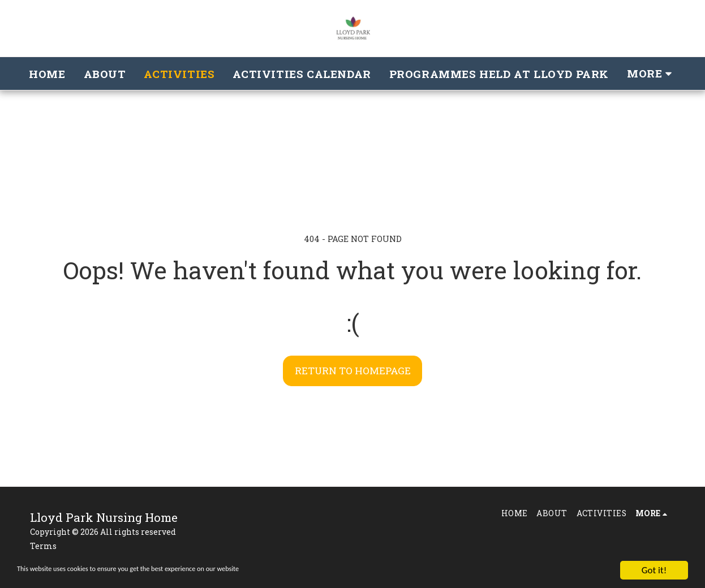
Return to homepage (353, 371)
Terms (43, 546)
